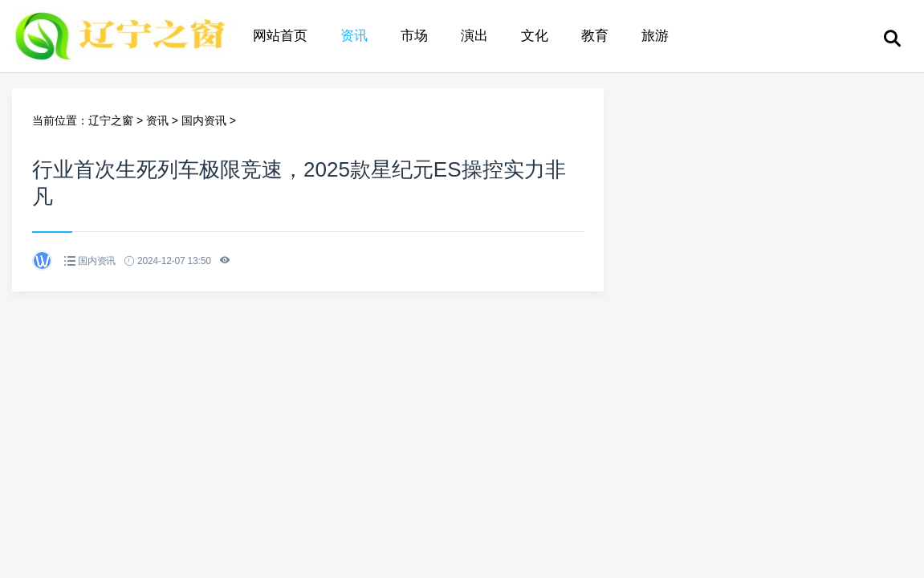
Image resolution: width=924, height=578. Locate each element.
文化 (535, 36)
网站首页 (280, 36)
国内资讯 (204, 120)
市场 (414, 36)
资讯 (354, 36)
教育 (595, 36)
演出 (474, 36)
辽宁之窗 (111, 120)
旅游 (655, 36)
